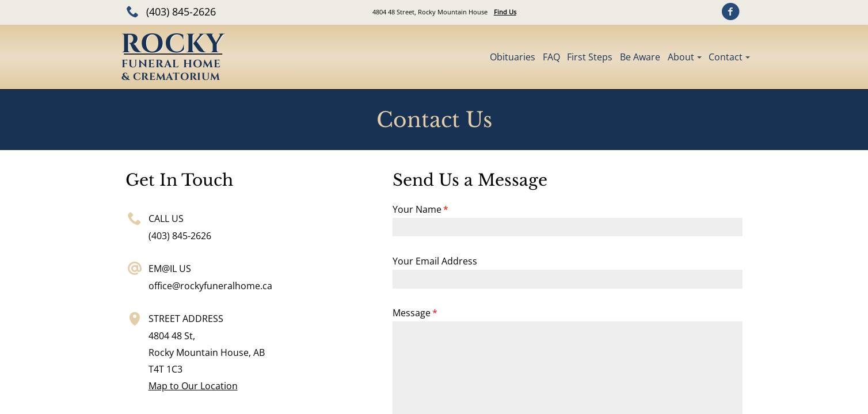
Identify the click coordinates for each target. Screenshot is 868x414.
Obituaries (513, 57)
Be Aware (640, 57)
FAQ (551, 57)
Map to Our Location (193, 386)
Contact (726, 57)
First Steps (590, 57)
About (681, 57)
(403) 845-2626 (181, 11)
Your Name (417, 209)
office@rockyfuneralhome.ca (210, 286)
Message (412, 313)
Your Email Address (435, 261)
